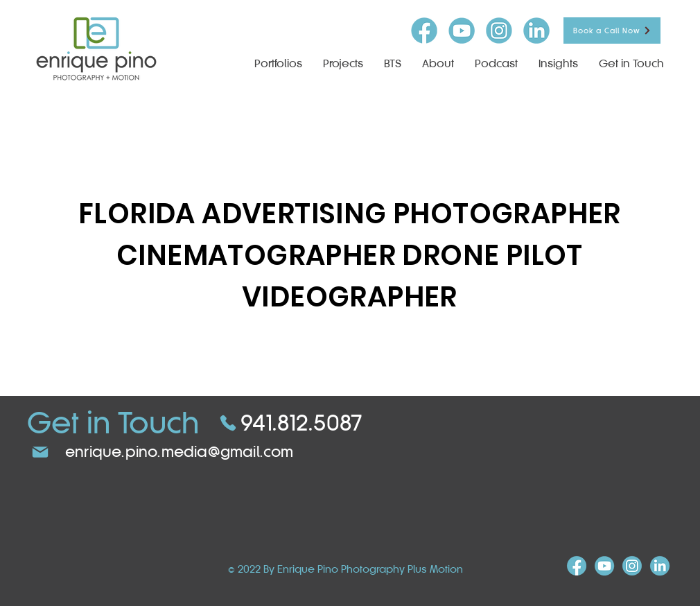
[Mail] (40, 452)
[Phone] (228, 423)
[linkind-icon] (536, 31)
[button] (343, 63)
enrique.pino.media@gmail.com (180, 452)
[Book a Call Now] (612, 31)
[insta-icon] (499, 31)
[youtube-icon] (462, 31)
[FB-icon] (424, 31)
